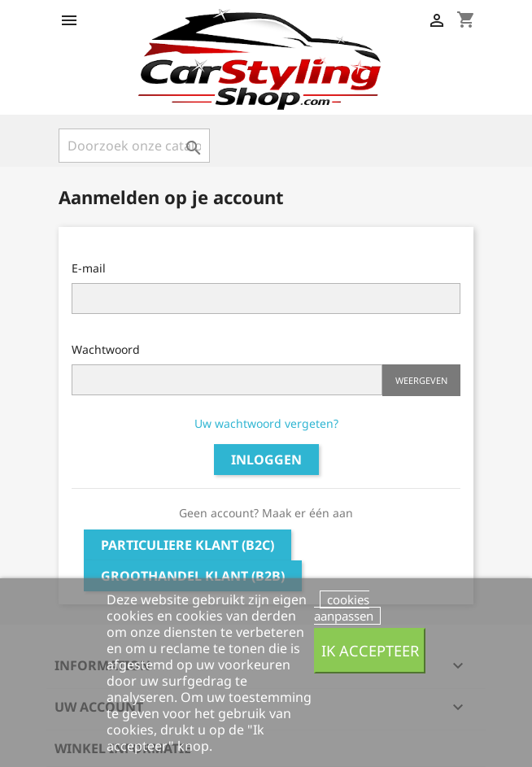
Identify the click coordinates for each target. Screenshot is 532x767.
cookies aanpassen (344, 608)
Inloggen (266, 460)
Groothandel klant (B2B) (193, 576)
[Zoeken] (134, 146)
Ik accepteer (370, 650)
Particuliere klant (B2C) (188, 545)
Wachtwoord (106, 349)
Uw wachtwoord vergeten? (266, 423)
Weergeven (421, 380)
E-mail (89, 268)
